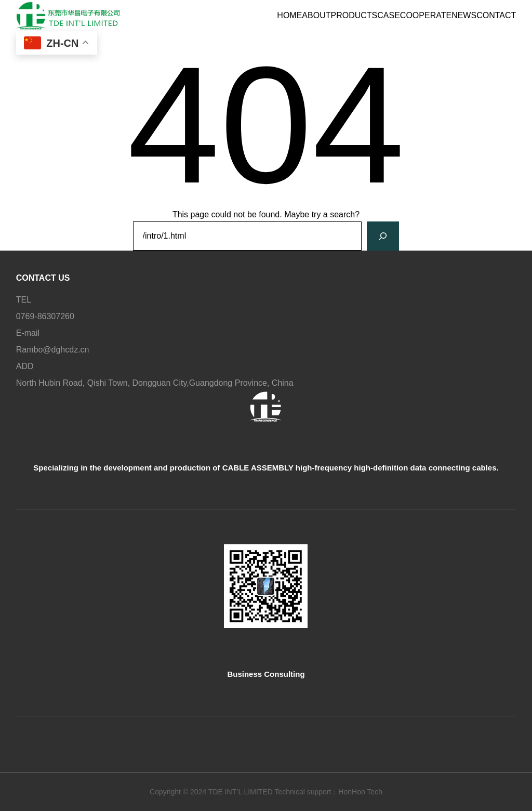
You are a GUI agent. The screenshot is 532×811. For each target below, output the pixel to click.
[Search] (383, 236)
